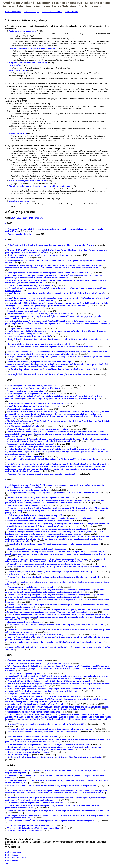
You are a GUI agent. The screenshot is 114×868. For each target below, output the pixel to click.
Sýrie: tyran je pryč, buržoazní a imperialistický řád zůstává (34, 388)
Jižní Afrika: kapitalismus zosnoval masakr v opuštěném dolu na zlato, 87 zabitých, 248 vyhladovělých (52, 369)
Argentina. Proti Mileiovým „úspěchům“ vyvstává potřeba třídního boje (39, 362)
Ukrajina (11, 724)
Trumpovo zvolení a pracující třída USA (25, 391)
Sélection (44, 3)
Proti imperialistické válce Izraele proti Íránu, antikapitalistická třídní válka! (41, 314)
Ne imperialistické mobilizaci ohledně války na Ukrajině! (32, 737)
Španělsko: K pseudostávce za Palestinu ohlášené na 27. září (34, 406)
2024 (25, 218)
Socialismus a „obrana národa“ (23, 31)
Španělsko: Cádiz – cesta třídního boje (24, 311)
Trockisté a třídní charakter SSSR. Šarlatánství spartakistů (33, 828)
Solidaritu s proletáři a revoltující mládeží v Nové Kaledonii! (34, 447)
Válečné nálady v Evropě (19, 755)
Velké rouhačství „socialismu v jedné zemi (28, 181)
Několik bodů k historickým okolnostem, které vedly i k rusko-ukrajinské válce (42, 732)
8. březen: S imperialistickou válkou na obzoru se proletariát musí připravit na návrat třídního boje (51, 347)
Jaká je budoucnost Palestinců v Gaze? (25, 329)
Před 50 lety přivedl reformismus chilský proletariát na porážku (36, 515)
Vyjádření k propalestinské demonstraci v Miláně (29, 336)
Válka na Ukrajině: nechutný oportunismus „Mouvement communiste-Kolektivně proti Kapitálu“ (50, 729)
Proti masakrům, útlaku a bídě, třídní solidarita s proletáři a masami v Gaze (41, 498)
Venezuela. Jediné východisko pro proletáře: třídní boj (31, 587)
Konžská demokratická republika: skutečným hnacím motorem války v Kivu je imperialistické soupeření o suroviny (58, 339)
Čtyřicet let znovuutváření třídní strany (25, 661)
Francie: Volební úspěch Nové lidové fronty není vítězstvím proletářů (38, 429)
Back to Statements (13, 12)
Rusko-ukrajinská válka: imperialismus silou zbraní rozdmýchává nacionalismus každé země (48, 744)
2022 (37, 218)
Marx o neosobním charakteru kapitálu (25, 831)
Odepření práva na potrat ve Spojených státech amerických (34, 712)
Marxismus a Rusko (18, 133)
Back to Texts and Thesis (52, 12)
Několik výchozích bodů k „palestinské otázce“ (28, 505)
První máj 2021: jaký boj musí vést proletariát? (28, 825)
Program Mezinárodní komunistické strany (28, 63)
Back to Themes (72, 12)
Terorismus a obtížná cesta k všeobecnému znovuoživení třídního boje (40, 186)
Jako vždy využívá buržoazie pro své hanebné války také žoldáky (36, 704)
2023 (31, 218)
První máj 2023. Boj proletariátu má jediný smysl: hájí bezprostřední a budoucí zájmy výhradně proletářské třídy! (58, 567)
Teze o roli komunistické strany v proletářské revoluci (33, 48)
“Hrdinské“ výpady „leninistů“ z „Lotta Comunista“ (31, 444)
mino (12, 671)
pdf (22, 556)
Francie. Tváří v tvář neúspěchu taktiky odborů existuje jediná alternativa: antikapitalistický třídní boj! (53, 577)
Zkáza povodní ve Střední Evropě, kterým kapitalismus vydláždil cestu (39, 404)
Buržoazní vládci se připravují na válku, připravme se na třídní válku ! (39, 344)
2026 (13, 218)
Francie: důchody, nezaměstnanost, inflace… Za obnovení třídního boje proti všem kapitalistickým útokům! (55, 642)
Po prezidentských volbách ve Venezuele (25, 409)
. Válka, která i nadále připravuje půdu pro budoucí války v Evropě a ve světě (50, 724)
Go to (8, 218)
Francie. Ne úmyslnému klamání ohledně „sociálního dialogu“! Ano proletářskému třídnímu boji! (50, 572)
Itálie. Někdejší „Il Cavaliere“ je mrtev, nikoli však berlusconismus (37, 549)
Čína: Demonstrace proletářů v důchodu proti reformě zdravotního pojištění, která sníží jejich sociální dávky (55, 625)
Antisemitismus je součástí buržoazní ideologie (28, 490)
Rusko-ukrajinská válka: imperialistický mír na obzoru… (33, 394)
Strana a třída (15, 65)
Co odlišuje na (19, 201)
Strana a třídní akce (18, 71)
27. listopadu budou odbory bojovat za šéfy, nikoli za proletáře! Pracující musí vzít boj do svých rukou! (53, 493)
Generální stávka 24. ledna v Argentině (25, 457)
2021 (42, 218)
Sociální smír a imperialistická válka (23, 426)
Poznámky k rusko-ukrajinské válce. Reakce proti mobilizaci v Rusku (38, 663)
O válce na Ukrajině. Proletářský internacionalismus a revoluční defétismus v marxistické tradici (50, 518)
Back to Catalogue (31, 12)
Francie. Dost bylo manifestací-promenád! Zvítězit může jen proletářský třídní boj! (44, 564)
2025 (19, 218)
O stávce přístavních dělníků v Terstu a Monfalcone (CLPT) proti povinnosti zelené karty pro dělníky (52, 785)
